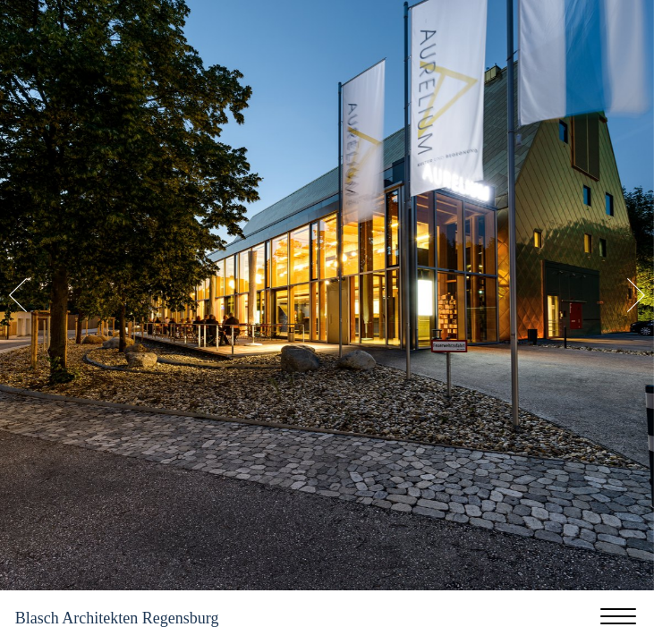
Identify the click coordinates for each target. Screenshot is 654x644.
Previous (18, 295)
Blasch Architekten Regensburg (117, 618)
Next (636, 295)
